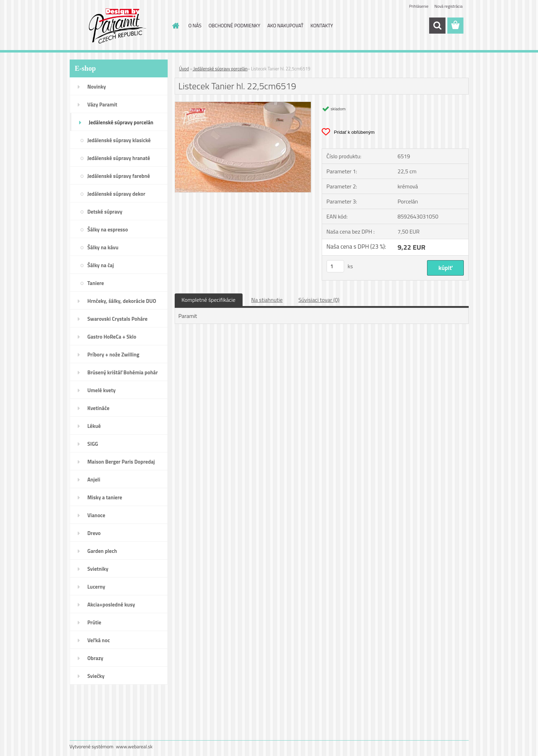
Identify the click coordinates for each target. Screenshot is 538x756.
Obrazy (96, 658)
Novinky (97, 87)
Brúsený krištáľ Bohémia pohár (123, 372)
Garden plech (102, 551)
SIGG (93, 444)
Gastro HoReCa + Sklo (112, 337)
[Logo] (118, 26)
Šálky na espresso (108, 230)
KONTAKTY (322, 25)
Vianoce (96, 515)
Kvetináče (99, 408)
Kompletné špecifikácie (209, 300)
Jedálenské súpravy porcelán (121, 122)
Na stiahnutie (267, 300)
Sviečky (96, 676)
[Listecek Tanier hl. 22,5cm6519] (243, 105)
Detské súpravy (105, 212)
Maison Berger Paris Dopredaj (121, 462)
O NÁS (195, 25)
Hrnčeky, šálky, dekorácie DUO (122, 301)
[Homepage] (175, 26)
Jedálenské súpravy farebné (119, 176)
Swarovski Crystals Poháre (118, 319)
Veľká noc (99, 640)
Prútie (95, 622)
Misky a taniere (105, 497)
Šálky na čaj (101, 265)
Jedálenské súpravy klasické (119, 140)
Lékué (94, 426)
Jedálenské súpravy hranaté (119, 158)
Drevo (94, 533)
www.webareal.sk (134, 746)
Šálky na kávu (103, 247)
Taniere (96, 283)
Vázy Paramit (103, 105)
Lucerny (96, 587)
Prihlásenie (419, 6)
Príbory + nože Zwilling (114, 355)
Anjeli (94, 480)
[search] (437, 26)
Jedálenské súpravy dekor (117, 194)
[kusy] (335, 266)
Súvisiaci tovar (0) (319, 300)
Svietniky (98, 569)
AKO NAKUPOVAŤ (285, 25)
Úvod (184, 69)
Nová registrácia (449, 6)
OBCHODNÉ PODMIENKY (235, 25)
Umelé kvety (102, 390)
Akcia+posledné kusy (111, 605)
